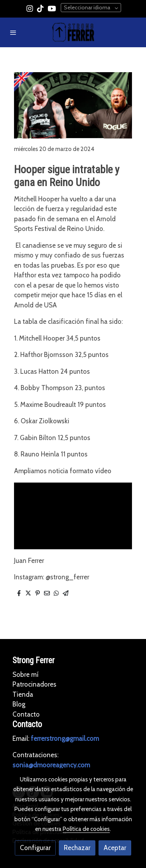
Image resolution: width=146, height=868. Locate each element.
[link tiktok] (40, 8)
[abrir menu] (13, 32)
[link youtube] (52, 8)
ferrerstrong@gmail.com (65, 738)
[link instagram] (30, 8)
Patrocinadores (34, 684)
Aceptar (115, 848)
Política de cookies (86, 829)
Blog (19, 704)
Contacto (26, 714)
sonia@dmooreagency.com (51, 765)
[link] (73, 32)
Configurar (35, 848)
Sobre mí (26, 675)
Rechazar (77, 848)
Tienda (23, 694)
